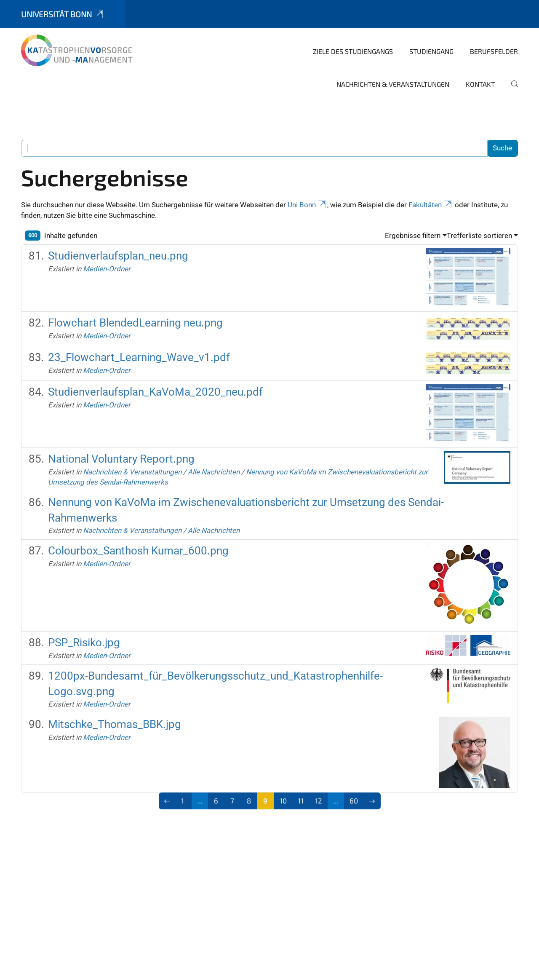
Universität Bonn (63, 14)
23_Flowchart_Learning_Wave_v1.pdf (139, 357)
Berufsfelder (494, 51)
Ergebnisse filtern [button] (413, 236)
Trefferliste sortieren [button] (479, 236)
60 (354, 801)
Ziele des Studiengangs (353, 51)
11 (301, 801)
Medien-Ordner (107, 269)
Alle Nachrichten (214, 472)
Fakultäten (431, 205)
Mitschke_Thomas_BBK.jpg (115, 724)
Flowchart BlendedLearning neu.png (135, 323)
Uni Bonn (307, 205)
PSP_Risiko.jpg (84, 643)
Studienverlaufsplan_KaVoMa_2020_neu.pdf (155, 392)
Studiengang (431, 51)
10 (283, 801)
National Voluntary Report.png (121, 459)
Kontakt (480, 84)
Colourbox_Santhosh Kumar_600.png (138, 551)
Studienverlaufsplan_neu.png (118, 256)
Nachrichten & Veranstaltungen (393, 84)
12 (319, 801)
